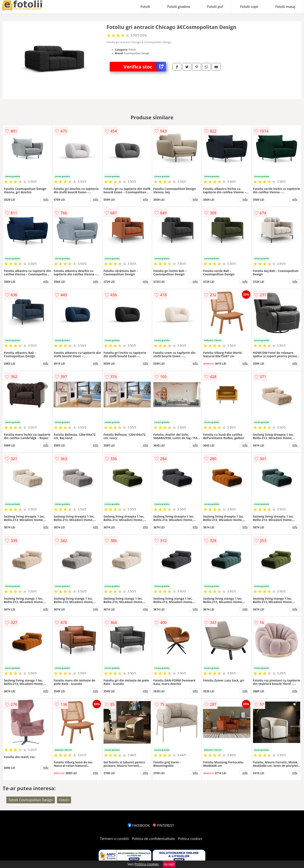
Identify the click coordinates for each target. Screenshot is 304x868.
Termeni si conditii (114, 839)
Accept (169, 864)
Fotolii (145, 7)
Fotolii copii (249, 7)
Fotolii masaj (285, 7)
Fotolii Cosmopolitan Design (31, 800)
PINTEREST (163, 825)
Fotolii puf (215, 7)
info (46, 199)
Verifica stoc (145, 67)
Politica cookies (190, 839)
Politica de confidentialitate (153, 839)
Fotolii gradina (179, 7)
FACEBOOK (139, 825)
